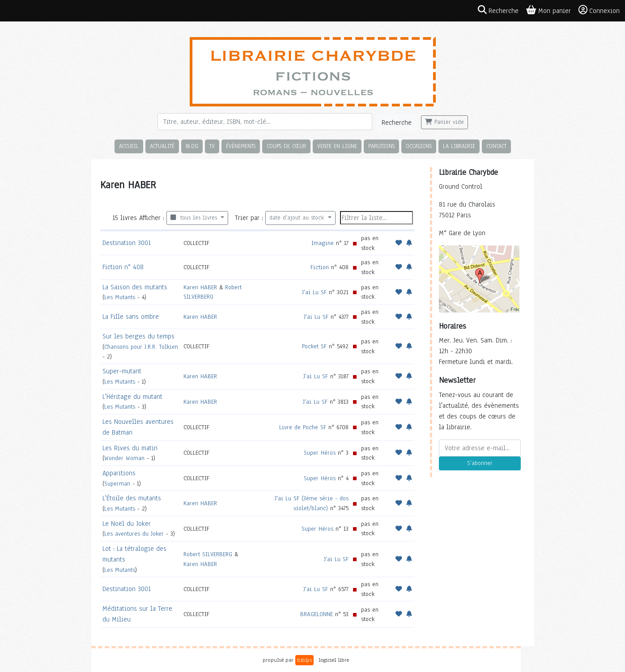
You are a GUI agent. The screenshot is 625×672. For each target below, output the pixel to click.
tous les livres (195, 218)
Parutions (381, 146)
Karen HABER (200, 287)
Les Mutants (120, 297)
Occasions (419, 146)
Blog (192, 146)
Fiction (320, 267)
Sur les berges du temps (138, 336)
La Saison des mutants (135, 287)
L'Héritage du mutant (132, 397)
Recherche (397, 123)
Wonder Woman (124, 458)
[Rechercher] (265, 122)
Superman (117, 484)
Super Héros (320, 453)
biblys (304, 660)
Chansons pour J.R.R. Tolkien (141, 347)
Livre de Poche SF (303, 427)
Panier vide (444, 122)
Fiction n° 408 (123, 267)
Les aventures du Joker (134, 534)
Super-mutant (122, 371)
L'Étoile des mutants (132, 498)
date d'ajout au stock (298, 218)
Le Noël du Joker (127, 524)
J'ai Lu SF (314, 292)
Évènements (241, 146)
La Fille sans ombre (131, 317)
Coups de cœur (286, 146)
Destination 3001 (127, 243)
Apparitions (119, 473)
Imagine (323, 243)
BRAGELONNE (317, 614)
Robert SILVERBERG (208, 554)
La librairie (459, 146)
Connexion (599, 10)
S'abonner (480, 463)
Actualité (162, 146)
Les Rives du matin (130, 448)
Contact (496, 146)
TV (212, 146)
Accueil (129, 146)
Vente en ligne (337, 146)
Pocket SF (314, 346)
